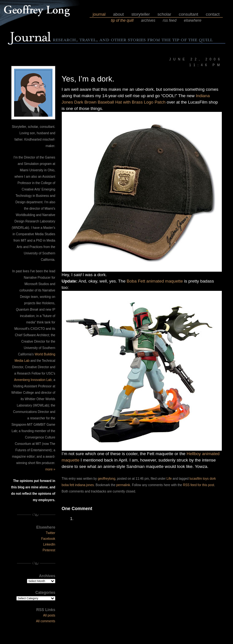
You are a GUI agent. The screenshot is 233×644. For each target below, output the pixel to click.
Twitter (50, 533)
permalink (123, 485)
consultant (189, 14)
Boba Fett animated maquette (155, 281)
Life (169, 479)
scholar (164, 14)
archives (148, 20)
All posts (49, 615)
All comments (46, 621)
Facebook (48, 539)
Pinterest (49, 550)
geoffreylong (106, 479)
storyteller (141, 14)
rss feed (169, 20)
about (118, 14)
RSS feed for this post (199, 485)
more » (50, 469)
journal (99, 14)
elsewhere (193, 20)
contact (213, 14)
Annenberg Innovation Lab (33, 380)
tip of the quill (122, 20)
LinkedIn (49, 544)
